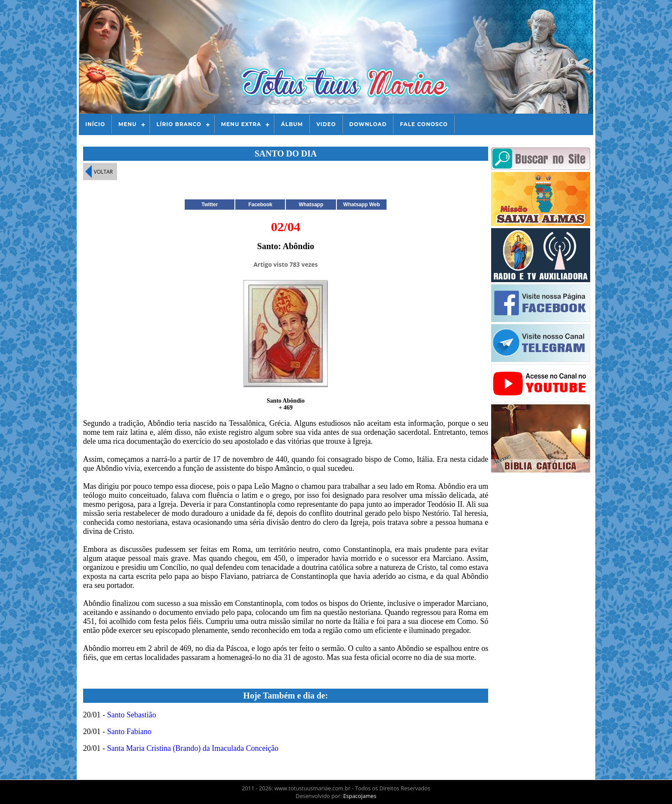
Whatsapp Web (362, 205)
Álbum (292, 124)
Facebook (260, 205)
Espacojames (360, 796)
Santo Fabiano (129, 732)
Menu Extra (241, 124)
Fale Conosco (424, 124)
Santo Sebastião (132, 715)
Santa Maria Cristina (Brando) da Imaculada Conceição (193, 748)
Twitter (210, 205)
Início (95, 124)
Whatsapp (311, 205)
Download (368, 124)
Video (326, 124)
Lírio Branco (179, 124)
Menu (127, 124)
